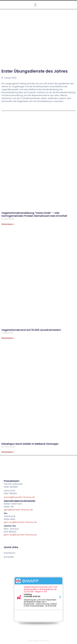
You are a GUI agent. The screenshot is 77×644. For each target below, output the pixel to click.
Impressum (10, 553)
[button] (35, 5)
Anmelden (9, 557)
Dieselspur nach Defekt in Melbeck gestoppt (30, 444)
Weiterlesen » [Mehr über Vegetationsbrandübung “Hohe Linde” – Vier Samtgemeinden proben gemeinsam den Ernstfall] (8, 224)
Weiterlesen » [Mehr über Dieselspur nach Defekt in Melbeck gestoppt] (8, 452)
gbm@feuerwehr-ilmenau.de (18, 510)
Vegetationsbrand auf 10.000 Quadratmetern (31, 330)
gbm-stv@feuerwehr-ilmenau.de (20, 522)
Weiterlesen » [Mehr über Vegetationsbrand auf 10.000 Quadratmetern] (8, 338)
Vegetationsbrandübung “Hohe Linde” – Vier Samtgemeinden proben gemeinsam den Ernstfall (34, 214)
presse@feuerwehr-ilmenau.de (19, 497)
